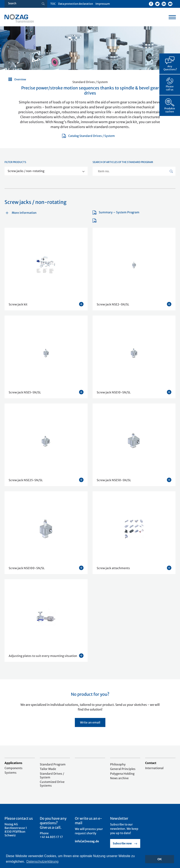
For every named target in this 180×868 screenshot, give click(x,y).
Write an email (90, 722)
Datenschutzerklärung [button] (42, 862)
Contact (151, 763)
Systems (11, 773)
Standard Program (53, 764)
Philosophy (118, 764)
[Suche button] (43, 4)
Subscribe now (122, 843)
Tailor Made (48, 769)
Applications (13, 763)
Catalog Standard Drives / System (88, 136)
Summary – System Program (116, 212)
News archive (119, 778)
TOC (53, 4)
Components (14, 768)
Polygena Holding (122, 774)
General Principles (123, 769)
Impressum (103, 4)
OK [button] (160, 859)
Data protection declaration (76, 4)
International (154, 768)
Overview (20, 79)
